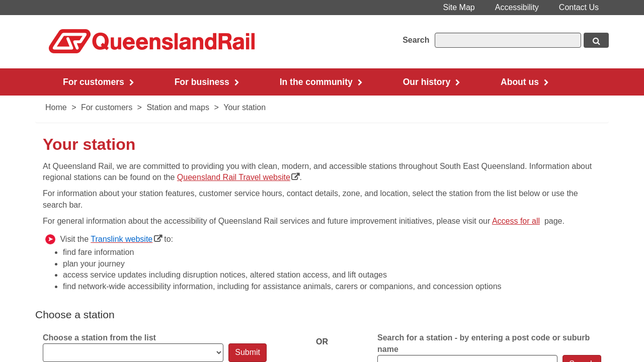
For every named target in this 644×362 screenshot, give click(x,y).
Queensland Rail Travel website (238, 177)
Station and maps (178, 107)
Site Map (459, 7)
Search (416, 40)
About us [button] (525, 82)
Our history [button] (432, 82)
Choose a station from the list (99, 338)
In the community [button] (321, 82)
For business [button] (207, 82)
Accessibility (517, 7)
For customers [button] (99, 82)
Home (56, 107)
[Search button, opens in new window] (596, 40)
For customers (107, 107)
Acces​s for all (516, 221)
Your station (245, 107)
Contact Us (579, 7)
